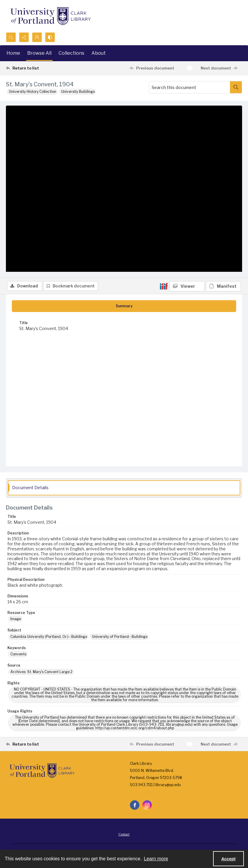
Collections (71, 53)
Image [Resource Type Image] (16, 620)
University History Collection (33, 92)
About (99, 53)
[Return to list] (37, 68)
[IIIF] (164, 109)
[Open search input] (11, 37)
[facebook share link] (135, 806)
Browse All (39, 53)
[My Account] (37, 37)
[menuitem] (124, 835)
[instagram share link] (147, 806)
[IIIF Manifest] (223, 109)
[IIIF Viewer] (187, 109)
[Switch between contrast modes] (50, 37)
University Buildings (78, 92)
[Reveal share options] (24, 37)
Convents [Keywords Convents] (18, 656)
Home (13, 53)
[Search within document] (236, 87)
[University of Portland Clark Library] (50, 16)
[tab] (124, 307)
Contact (124, 836)
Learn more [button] (156, 859)
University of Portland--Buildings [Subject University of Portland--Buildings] (120, 638)
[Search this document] (190, 87)
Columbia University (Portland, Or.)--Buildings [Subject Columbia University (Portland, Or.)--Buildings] (49, 638)
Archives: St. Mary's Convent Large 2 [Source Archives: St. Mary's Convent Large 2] (41, 673)
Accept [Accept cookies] (228, 859)
